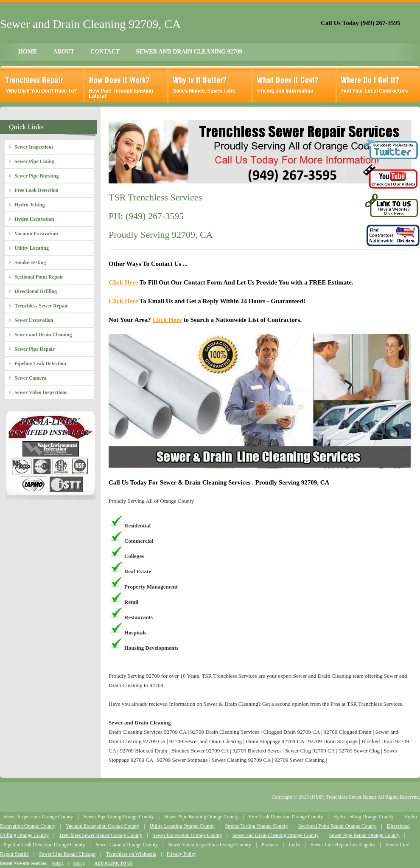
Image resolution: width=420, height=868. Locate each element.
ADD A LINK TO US (113, 863)
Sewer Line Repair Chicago (67, 854)
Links (294, 845)
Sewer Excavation (34, 320)
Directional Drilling (36, 291)
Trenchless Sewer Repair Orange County (101, 835)
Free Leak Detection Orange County (286, 817)
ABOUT (64, 52)
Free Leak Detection (36, 190)
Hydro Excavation (34, 219)
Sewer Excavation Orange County (188, 835)
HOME (28, 52)
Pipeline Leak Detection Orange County (44, 845)
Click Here (123, 282)
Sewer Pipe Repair (35, 349)
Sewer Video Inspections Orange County (210, 845)
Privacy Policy (182, 854)
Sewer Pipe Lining (34, 161)
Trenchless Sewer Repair (41, 306)
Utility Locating (32, 248)
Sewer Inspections (34, 147)
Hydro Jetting (29, 205)
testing (58, 863)
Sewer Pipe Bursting (36, 176)
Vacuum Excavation (36, 234)
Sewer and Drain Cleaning (43, 335)
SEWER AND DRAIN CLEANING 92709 (189, 52)
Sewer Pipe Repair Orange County (364, 835)
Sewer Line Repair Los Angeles (343, 845)
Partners (270, 845)
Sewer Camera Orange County (127, 845)
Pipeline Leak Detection (40, 364)
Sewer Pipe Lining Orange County (119, 817)
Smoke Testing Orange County (256, 826)
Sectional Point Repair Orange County (337, 826)
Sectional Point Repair (39, 277)
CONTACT (105, 52)
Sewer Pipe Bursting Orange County (201, 817)
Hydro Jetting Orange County (364, 817)
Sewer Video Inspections (41, 392)
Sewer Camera (30, 378)
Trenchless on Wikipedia (131, 854)
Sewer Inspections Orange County (38, 817)
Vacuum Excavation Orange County (102, 826)
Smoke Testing (30, 262)
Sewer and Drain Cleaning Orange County (276, 835)
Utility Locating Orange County (182, 826)
